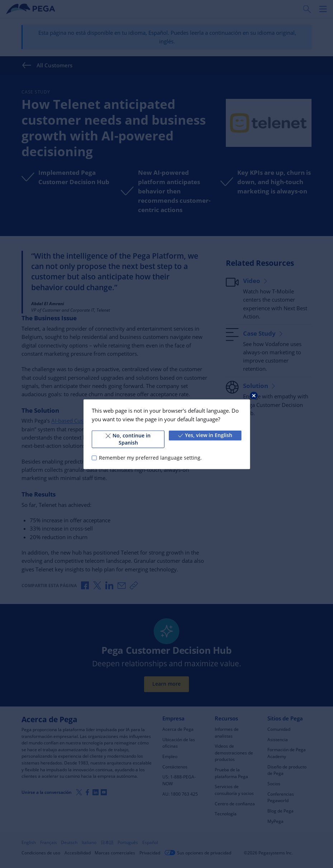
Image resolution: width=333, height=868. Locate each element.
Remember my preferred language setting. (150, 457)
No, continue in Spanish (128, 439)
